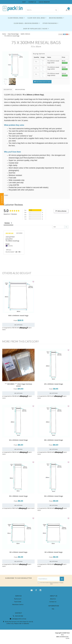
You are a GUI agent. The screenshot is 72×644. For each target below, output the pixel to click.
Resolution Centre (18, 605)
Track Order (18, 602)
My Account (18, 599)
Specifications (20, 90)
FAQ (53, 609)
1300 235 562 (18, 616)
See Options (18, 325)
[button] (17, 252)
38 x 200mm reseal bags (54, 440)
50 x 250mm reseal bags (54, 496)
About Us (53, 599)
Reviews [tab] (7, 223)
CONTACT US (32, 2)
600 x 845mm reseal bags (18, 316)
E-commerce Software (61, 638)
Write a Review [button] (62, 211)
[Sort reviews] (60, 227)
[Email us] (32, 590)
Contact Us (53, 602)
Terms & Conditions (54, 583)
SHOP (24, 2)
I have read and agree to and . (51, 583)
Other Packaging (50, 23)
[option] (16, 65)
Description (8, 90)
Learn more (31, 508)
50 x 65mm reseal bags (18, 552)
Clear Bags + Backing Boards (27, 23)
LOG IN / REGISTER (44, 2)
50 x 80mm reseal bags (54, 552)
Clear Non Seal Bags (37, 18)
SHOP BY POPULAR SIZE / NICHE (36, 29)
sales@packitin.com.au (18, 619)
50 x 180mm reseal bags (18, 496)
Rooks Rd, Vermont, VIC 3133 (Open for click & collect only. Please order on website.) (18, 623)
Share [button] (9, 250)
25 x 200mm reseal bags (54, 384)
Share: (64, 34)
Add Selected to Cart (42, 82)
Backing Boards (57, 18)
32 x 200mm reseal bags (18, 440)
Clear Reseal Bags (16, 18)
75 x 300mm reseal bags (12, 241)
